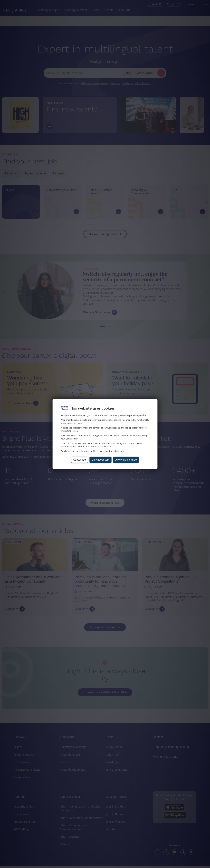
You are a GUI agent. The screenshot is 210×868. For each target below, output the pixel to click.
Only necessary (101, 460)
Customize (80, 460)
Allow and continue (126, 460)
